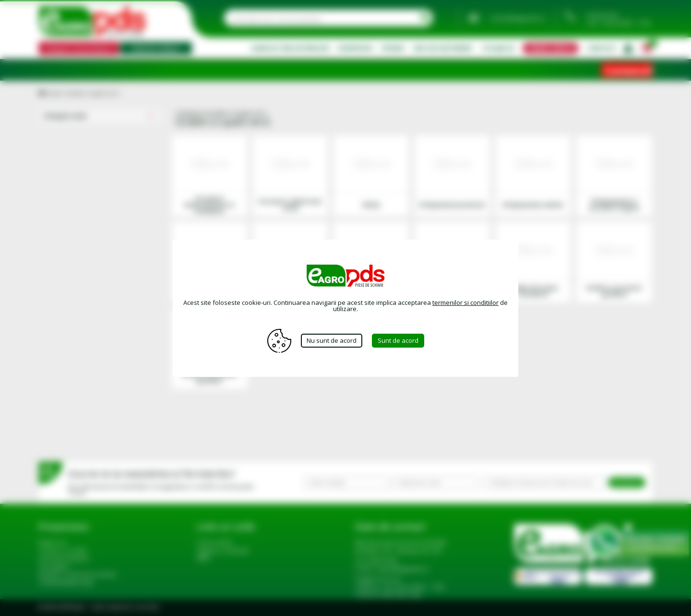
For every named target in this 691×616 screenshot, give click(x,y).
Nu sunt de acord (332, 340)
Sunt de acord (398, 340)
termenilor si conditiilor (465, 302)
